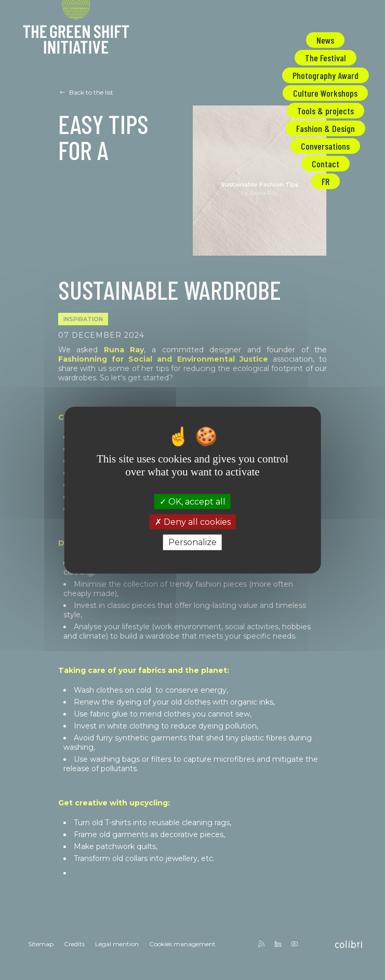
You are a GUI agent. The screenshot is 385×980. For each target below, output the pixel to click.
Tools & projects (326, 111)
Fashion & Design (326, 128)
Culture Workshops (325, 93)
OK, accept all (192, 502)
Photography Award (326, 75)
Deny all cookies (193, 522)
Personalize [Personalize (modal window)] (192, 542)
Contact (326, 164)
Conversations (325, 146)
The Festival (326, 58)
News (325, 40)
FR (326, 181)
